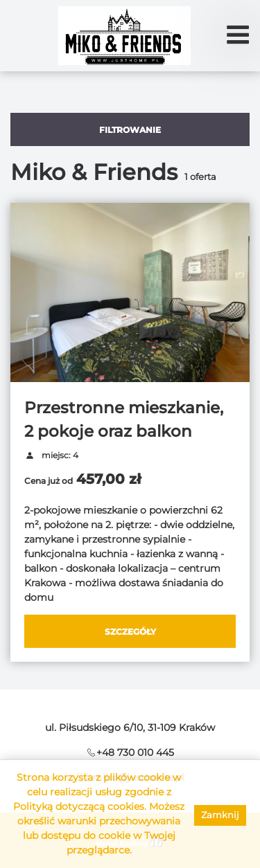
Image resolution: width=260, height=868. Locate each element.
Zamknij (220, 815)
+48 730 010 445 (135, 752)
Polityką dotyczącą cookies (79, 806)
